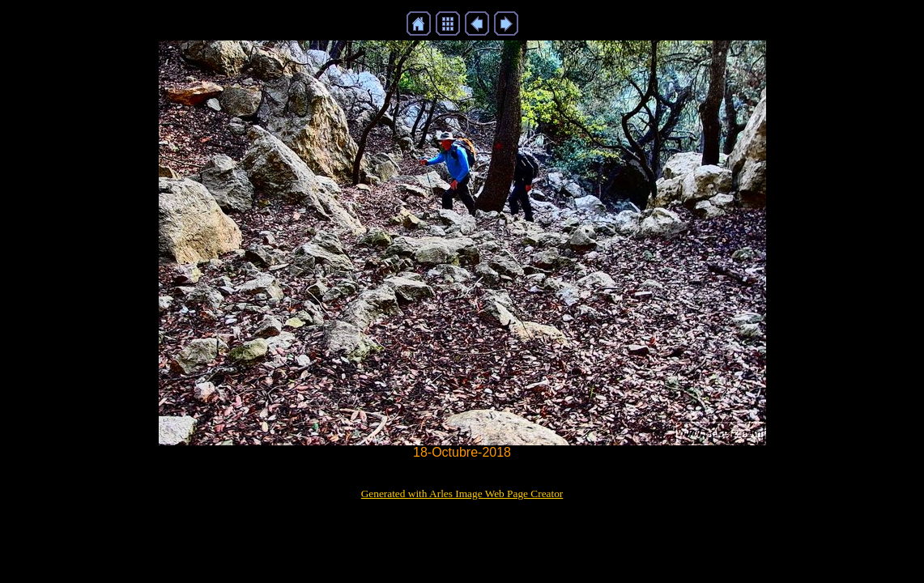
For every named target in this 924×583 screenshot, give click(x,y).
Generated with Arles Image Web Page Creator (462, 494)
